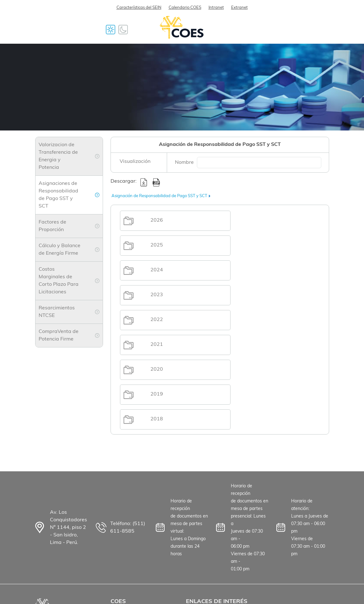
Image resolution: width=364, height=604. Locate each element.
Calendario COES (185, 8)
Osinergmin (199, 527)
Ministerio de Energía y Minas (213, 541)
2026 (158, 220)
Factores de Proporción (52, 226)
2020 (158, 295)
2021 (260, 270)
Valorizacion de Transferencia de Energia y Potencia (58, 156)
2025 (260, 220)
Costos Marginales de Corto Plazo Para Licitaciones (59, 281)
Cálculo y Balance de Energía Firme (60, 250)
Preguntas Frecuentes (136, 537)
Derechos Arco (203, 566)
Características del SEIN (139, 8)
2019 (260, 295)
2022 (158, 270)
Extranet (239, 8)
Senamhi (196, 516)
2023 (260, 245)
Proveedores (125, 527)
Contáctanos (125, 548)
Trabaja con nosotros (135, 516)
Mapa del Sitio (203, 556)
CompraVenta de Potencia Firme (59, 335)
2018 (158, 320)
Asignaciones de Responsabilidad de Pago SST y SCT (58, 195)
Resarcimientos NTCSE (57, 312)
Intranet (216, 8)
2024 (158, 245)
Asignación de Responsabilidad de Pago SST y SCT (159, 196)
